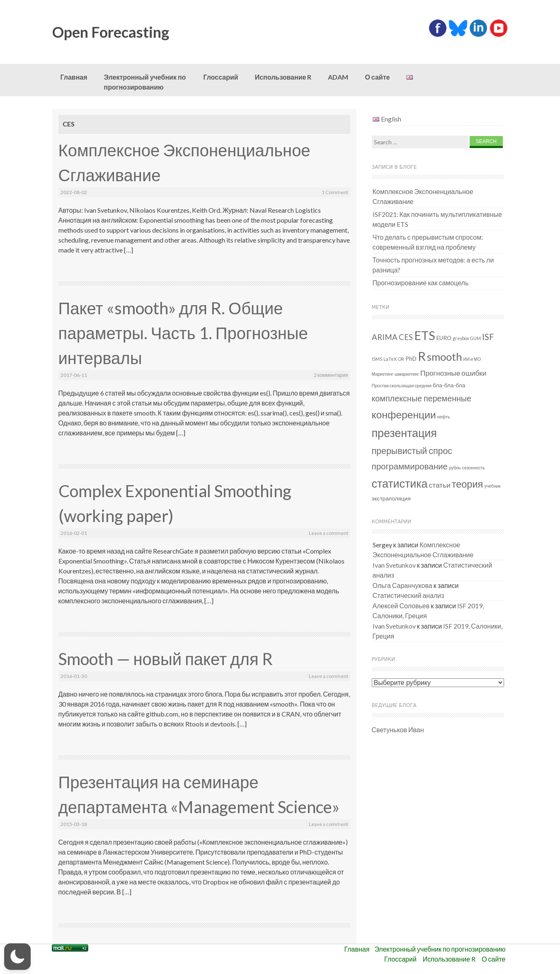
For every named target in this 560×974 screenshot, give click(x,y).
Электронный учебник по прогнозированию (145, 82)
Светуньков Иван (398, 730)
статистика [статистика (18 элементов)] (400, 483)
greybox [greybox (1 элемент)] (461, 338)
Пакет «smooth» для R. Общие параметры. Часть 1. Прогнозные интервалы (183, 333)
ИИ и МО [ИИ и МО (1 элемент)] (472, 359)
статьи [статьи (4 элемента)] (440, 485)
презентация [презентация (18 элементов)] (404, 433)
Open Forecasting (111, 32)
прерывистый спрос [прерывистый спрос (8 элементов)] (412, 451)
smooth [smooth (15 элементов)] (445, 357)
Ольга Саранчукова (402, 585)
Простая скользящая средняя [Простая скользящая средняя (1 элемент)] (402, 385)
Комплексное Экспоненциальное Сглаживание (423, 196)
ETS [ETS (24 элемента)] (425, 335)
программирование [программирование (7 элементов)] (410, 466)
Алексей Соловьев (401, 606)
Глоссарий (221, 77)
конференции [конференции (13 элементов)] (404, 414)
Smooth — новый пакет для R (166, 659)
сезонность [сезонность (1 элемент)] (474, 468)
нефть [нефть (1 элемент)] (444, 417)
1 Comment (335, 192)
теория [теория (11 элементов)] (468, 484)
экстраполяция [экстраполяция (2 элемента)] (391, 498)
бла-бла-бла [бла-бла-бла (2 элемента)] (449, 385)
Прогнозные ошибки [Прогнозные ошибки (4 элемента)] (453, 373)
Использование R (283, 77)
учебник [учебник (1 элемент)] (492, 486)
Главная (74, 77)
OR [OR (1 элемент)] (401, 359)
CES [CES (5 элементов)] (406, 337)
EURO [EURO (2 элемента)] (444, 338)
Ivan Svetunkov (394, 565)
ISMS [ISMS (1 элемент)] (377, 359)
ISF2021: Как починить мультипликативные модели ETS (438, 219)
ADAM (338, 77)
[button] (17, 957)
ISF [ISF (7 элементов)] (488, 337)
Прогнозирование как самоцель (421, 283)
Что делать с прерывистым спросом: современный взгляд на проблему (428, 242)
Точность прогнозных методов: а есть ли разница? (433, 265)
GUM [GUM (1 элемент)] (475, 338)
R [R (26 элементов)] (422, 356)
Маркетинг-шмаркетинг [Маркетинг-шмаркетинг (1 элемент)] (396, 374)
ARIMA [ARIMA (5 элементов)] (385, 337)
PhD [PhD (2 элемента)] (411, 359)
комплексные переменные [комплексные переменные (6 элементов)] (422, 398)
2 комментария (331, 375)
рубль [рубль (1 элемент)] (455, 468)
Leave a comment (328, 533)
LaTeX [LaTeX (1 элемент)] (390, 359)
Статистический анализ (408, 595)
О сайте (377, 77)
